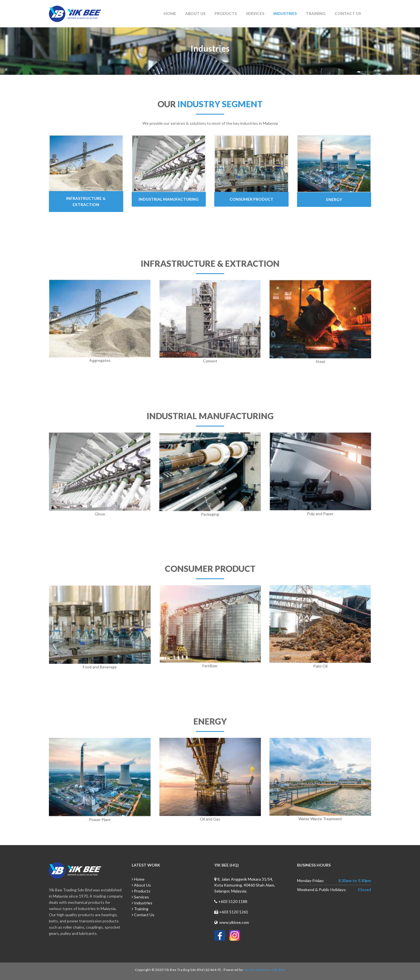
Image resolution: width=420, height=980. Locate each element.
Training (316, 13)
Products (226, 13)
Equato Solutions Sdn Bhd (265, 970)
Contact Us (348, 13)
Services (255, 13)
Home (170, 13)
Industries (285, 13)
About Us (195, 13)
